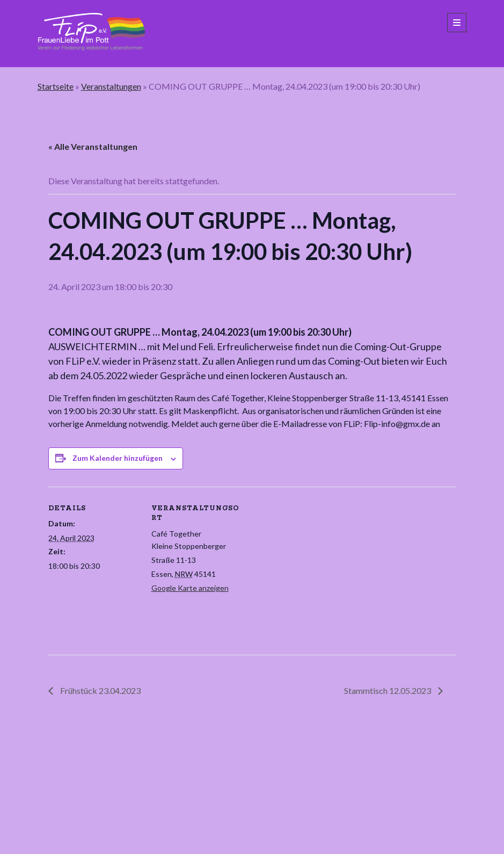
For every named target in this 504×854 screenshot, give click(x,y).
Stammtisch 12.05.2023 (388, 690)
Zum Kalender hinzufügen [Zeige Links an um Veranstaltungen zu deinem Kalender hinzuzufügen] (118, 458)
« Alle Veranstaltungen (93, 146)
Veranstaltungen (111, 86)
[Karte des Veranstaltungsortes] (311, 561)
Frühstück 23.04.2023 (100, 690)
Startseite (56, 86)
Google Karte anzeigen (190, 588)
